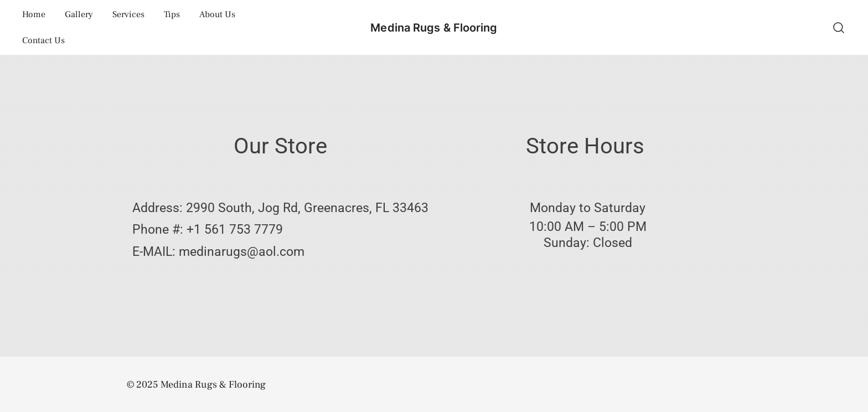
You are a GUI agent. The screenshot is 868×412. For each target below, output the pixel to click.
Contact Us (43, 40)
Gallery (79, 14)
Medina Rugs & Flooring (434, 28)
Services (128, 14)
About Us (217, 14)
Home (34, 14)
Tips (172, 14)
